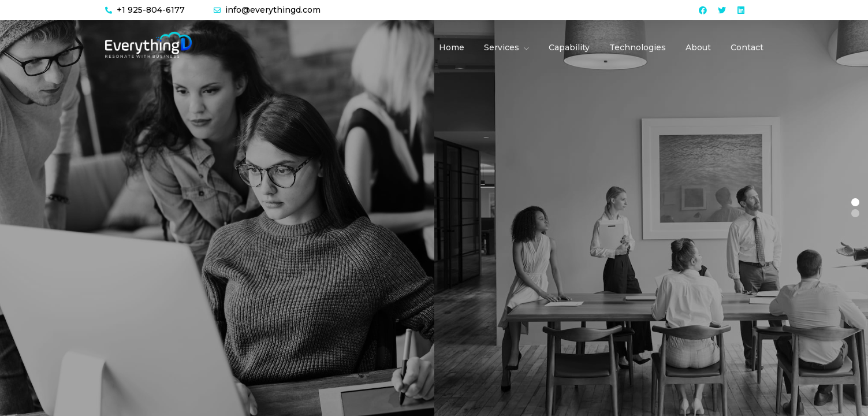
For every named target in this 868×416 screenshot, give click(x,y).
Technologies (638, 47)
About (698, 47)
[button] (855, 202)
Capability (569, 47)
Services (502, 47)
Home (452, 47)
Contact (747, 47)
